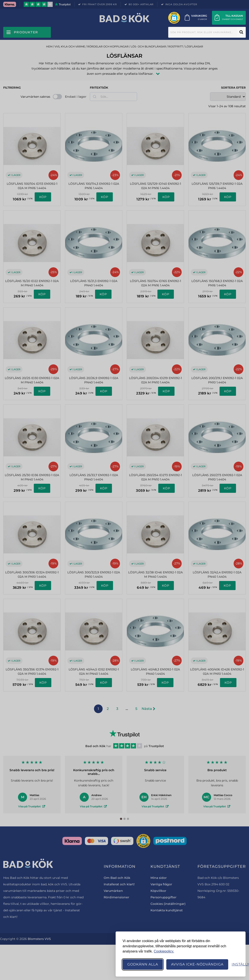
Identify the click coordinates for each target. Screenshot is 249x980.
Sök (241, 32)
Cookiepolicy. (164, 951)
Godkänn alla (143, 964)
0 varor (202, 19)
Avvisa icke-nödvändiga (197, 964)
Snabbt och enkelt (232, 19)
